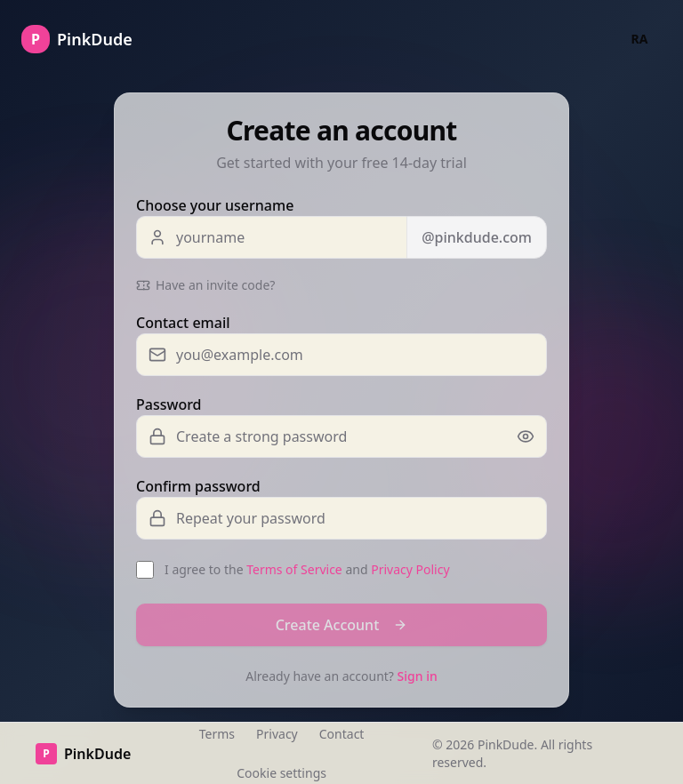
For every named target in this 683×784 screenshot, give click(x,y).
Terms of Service (294, 569)
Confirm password (198, 486)
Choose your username (215, 205)
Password (169, 404)
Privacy (277, 734)
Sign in (418, 676)
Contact (342, 734)
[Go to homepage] (77, 39)
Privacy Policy (410, 569)
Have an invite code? (205, 285)
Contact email (183, 323)
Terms (217, 734)
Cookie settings (281, 773)
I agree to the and (307, 569)
